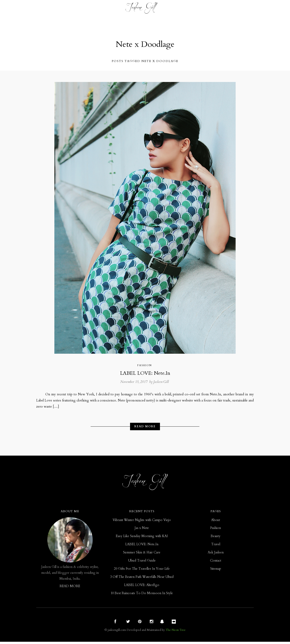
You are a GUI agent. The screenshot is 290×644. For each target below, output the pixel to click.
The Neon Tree (176, 632)
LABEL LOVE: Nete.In (145, 374)
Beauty (94, 9)
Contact (220, 9)
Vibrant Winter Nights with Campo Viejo (142, 522)
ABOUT (200, 9)
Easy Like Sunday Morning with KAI (142, 539)
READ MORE (70, 588)
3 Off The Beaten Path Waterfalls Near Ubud (142, 579)
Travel (113, 9)
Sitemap (216, 571)
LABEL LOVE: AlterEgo (142, 587)
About (216, 522)
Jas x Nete (142, 530)
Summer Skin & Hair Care (142, 555)
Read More (145, 428)
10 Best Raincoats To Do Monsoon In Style (142, 595)
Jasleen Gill (161, 382)
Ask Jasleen (216, 555)
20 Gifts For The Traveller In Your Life (142, 571)
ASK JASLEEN (177, 9)
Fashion (73, 9)
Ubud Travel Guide (142, 563)
